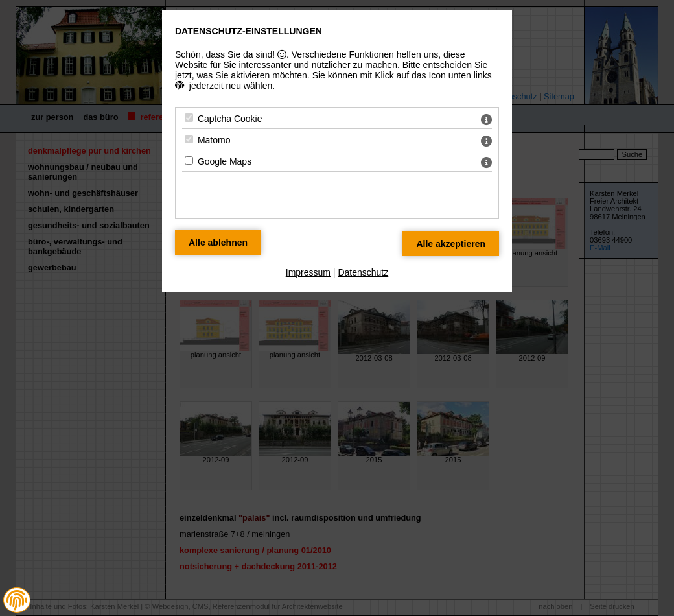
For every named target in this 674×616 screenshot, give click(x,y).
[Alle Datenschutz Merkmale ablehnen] (218, 243)
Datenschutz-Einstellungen (249, 31)
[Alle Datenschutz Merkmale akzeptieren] (451, 244)
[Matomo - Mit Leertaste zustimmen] (189, 139)
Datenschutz (363, 272)
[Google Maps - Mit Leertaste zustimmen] (189, 160)
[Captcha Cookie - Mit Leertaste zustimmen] (189, 118)
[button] (17, 600)
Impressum (308, 272)
